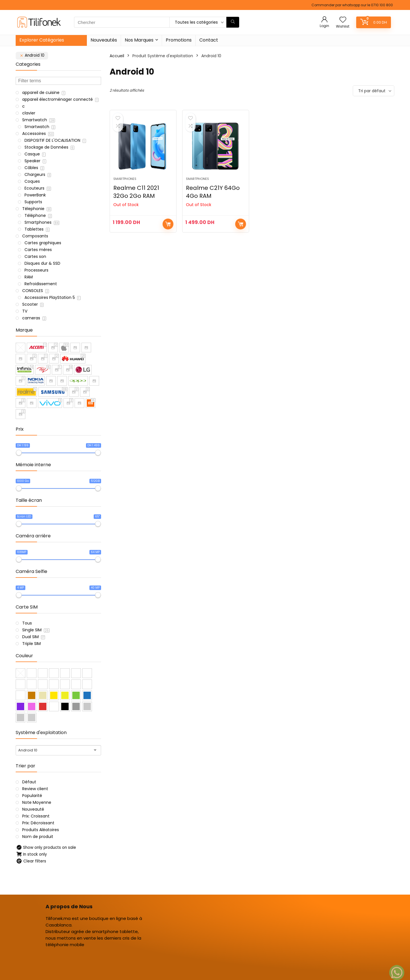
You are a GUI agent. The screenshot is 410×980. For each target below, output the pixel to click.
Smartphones (125, 179)
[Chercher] (233, 22)
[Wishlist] (343, 20)
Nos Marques (139, 40)
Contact (209, 40)
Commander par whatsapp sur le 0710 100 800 (352, 5)
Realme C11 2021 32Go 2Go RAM (136, 192)
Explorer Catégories (42, 40)
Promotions (179, 40)
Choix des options (168, 224)
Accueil (117, 56)
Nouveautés (104, 40)
